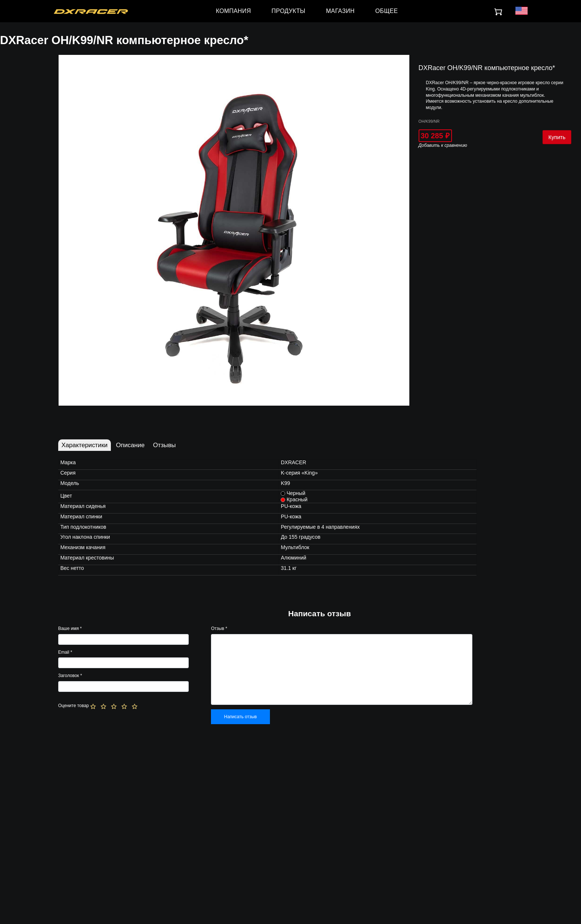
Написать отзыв (240, 717)
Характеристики (85, 445)
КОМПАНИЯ (233, 11)
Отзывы (164, 445)
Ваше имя (70, 628)
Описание (130, 445)
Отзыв (219, 628)
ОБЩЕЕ (387, 11)
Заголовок (70, 676)
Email (65, 652)
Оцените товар (74, 706)
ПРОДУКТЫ (288, 11)
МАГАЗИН (340, 11)
